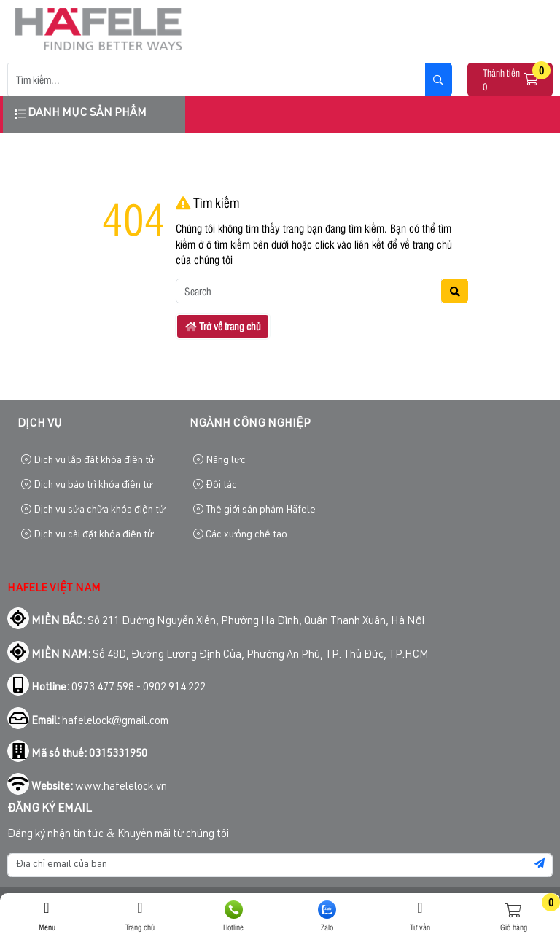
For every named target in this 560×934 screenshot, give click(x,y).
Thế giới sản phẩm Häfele (254, 510)
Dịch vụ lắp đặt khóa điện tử (88, 460)
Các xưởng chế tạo (240, 535)
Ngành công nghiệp (250, 424)
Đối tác (215, 485)
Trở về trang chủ (223, 326)
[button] (532, 80)
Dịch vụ (40, 424)
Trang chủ (140, 917)
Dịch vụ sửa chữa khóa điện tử (93, 510)
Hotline (233, 917)
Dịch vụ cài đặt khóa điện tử (87, 535)
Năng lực (219, 460)
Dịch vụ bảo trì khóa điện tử (87, 485)
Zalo (327, 917)
